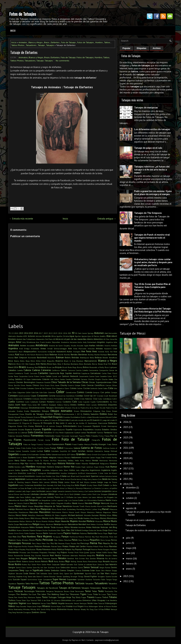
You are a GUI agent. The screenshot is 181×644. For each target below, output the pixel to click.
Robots (44, 561)
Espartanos (78, 430)
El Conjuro (53, 420)
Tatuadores (31, 45)
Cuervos (59, 402)
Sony (61, 573)
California (56, 370)
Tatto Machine (32, 583)
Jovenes (93, 482)
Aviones (101, 352)
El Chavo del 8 (27, 420)
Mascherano (23, 512)
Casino (92, 376)
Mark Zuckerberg (69, 509)
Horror (67, 467)
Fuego (53, 448)
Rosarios (114, 561)
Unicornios (66, 600)
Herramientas (14, 463)
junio (129, 543)
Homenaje (41, 467)
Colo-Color (43, 392)
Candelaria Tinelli (22, 373)
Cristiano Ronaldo (39, 399)
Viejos (39, 606)
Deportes (113, 405)
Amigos (12, 342)
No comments (62, 61)
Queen (87, 552)
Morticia (29, 521)
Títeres (11, 597)
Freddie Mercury (84, 444)
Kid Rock (58, 485)
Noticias (96, 527)
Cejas (29, 379)
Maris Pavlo (56, 509)
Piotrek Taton (56, 546)
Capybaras (85, 373)
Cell (52, 379)
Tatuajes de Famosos (70, 588)
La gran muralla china (55, 488)
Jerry (90, 479)
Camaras (71, 370)
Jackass (102, 476)
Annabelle (31, 346)
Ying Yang (12, 612)
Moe (92, 518)
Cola (111, 388)
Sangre (12, 567)
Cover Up (88, 396)
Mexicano (40, 515)
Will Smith (41, 609)
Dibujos (46, 411)
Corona (52, 396)
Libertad (43, 494)
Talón (103, 579)
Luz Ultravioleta (90, 500)
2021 (126, 448)
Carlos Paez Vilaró (109, 373)
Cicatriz (71, 385)
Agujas (84, 336)
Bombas (67, 364)
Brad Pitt (107, 364)
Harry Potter (20, 460)
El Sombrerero (91, 423)
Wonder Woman (74, 609)
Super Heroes (59, 579)
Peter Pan (46, 543)
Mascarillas (13, 512)
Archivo (157, 48)
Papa (105, 533)
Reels (18, 558)
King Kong (66, 485)
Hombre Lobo (20, 467)
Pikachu (106, 543)
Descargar (24, 408)
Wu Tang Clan (92, 609)
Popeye (79, 549)
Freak (74, 444)
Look (44, 497)
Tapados (21, 583)
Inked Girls (13, 473)
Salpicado (56, 564)
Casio (97, 376)
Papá (110, 533)
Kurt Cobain (104, 485)
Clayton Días (50, 388)
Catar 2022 (112, 376)
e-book (89, 417)
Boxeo (100, 364)
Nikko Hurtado (36, 527)
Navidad (82, 524)
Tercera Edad (69, 591)
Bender (105, 358)
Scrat (58, 567)
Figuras (82, 436)
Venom (77, 603)
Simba (47, 570)
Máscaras (113, 509)
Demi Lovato (91, 405)
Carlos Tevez (13, 376)
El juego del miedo (108, 420)
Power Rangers (104, 549)
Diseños (49, 414)
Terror (88, 591)
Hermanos (113, 460)
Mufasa (51, 521)
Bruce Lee (51, 367)
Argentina (13, 348)
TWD (39, 600)
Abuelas (20, 336)
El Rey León (59, 423)
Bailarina (40, 355)
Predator (114, 549)
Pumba (71, 552)
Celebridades (36, 379)
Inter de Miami (111, 473)
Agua (72, 336)
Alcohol (19, 339)
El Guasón (95, 420)
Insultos (64, 473)
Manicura (105, 503)
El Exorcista (63, 420)
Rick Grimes (80, 558)
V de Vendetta (111, 600)
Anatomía (65, 342)
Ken (44, 485)
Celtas (56, 379)
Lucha (54, 500)
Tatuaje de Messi (133, 333)
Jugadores (13, 485)
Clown (67, 388)
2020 (126, 453)
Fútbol (60, 448)
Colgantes (21, 392)
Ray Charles (36, 555)
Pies (100, 543)
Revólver (71, 558)
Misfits (52, 518)
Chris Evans (45, 385)
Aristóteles (35, 349)
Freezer (11, 448)
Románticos (93, 561)
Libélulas (35, 494)
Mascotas (34, 512)
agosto (130, 508)
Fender (58, 436)
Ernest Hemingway (109, 426)
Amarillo (114, 339)
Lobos (28, 497)
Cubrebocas (107, 399)
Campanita (104, 370)
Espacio (29, 429)
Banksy (91, 355)
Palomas (83, 533)
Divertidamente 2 (69, 414)
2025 (126, 427)
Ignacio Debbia (14, 470)
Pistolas (90, 546)
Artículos (91, 349)
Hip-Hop (47, 463)
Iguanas (25, 470)
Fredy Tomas (112, 444)
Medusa (99, 512)
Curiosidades (103, 402)
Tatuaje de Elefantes (24, 52)
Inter (101, 473)
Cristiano (27, 399)
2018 (126, 463)
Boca (49, 364)
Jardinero (30, 479)
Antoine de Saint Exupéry (59, 346)
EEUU (11, 420)
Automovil (61, 351)
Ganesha (26, 451)
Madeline (101, 500)
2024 (60, 333)
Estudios (48, 432)
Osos (110, 530)
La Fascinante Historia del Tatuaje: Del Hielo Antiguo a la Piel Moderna (153, 310)
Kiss (72, 485)
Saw (45, 567)
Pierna (93, 543)
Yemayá (114, 609)
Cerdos (62, 379)
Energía (59, 426)
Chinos (36, 385)
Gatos (47, 451)
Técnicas (19, 591)
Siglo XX (28, 570)
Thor (67, 594)
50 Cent (78, 333)
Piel (78, 543)
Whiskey (26, 609)
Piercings (85, 543)
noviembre (131, 493)
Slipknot (12, 573)
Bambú (67, 355)
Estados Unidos (110, 429)
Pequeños (95, 540)
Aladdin (103, 336)
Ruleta (24, 564)
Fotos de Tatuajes (23, 14)
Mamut (81, 503)
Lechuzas (41, 491)
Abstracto (12, 336)
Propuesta (43, 552)
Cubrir (115, 399)
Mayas (83, 512)
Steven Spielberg (63, 576)
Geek (74, 451)
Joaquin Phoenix (31, 482)
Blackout (80, 361)
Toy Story (76, 597)
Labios (11, 491)
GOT (69, 454)
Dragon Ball (46, 417)
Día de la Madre (79, 408)
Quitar (93, 552)
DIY (78, 414)
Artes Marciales (80, 349)
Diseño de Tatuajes (35, 414)
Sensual (95, 567)
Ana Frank (40, 342)
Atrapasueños (30, 351)
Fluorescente (30, 440)
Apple (86, 346)
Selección (65, 567)
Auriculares (42, 352)
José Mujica (85, 482)
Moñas (22, 521)
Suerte (108, 576)
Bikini (33, 361)
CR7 (95, 396)
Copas (33, 396)
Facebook (91, 432)
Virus (86, 606)
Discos (22, 414)
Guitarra (12, 457)
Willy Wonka (51, 609)
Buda (70, 367)
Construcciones (24, 396)
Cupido (93, 402)
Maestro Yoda (36, 503)
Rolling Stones (76, 561)
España (69, 429)
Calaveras (46, 370)
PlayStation (31, 549)
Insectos (22, 473)
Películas (48, 540)
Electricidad (103, 423)
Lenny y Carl (83, 491)
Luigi (65, 500)
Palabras (75, 533)
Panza (100, 533)
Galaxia (77, 448)
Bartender (32, 358)
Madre (108, 500)
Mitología (59, 518)
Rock (51, 561)
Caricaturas (96, 373)
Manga (97, 503)
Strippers (101, 576)
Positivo (94, 549)
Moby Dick (73, 518)
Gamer (18, 451)
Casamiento (84, 376)
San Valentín (111, 564)
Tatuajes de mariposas (146, 108)
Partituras (74, 537)
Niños (67, 527)
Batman (60, 357)
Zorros (43, 612)
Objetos (32, 530)
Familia (100, 433)
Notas (89, 527)
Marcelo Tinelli (78, 506)
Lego (55, 491)
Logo (33, 497)
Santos (29, 567)
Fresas (18, 448)
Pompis (68, 549)
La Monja (69, 488)
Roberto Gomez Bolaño (31, 561)
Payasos (12, 540)
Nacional (24, 524)
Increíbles (46, 470)
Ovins (16, 533)
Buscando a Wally (97, 367)
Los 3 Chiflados (67, 497)
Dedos (73, 405)
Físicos (107, 436)
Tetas (94, 591)
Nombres (82, 527)
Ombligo (85, 530)
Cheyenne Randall (43, 382)
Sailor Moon (46, 564)
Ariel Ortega (24, 349)
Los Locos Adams (81, 497)
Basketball (42, 357)
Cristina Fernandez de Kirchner (60, 399)
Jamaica (108, 476)
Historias (70, 463)
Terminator (80, 591)
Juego (100, 482)
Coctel (100, 388)
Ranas (110, 552)
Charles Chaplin (95, 379)
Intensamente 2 (92, 473)
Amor (19, 342)
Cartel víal (57, 376)
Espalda (47, 429)
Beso (11, 361)
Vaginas (22, 603)
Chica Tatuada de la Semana (66, 382)
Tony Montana (29, 597)
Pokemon (47, 549)
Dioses (115, 411)
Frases (68, 444)
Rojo (68, 561)
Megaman (107, 512)
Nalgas (36, 524)
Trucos (19, 600)
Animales (23, 42)
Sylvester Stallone (85, 579)
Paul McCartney (102, 537)
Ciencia (90, 385)
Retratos (62, 558)
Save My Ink (38, 567)
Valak (29, 603)
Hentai (95, 460)
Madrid (26, 503)
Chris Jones (55, 385)
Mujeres (74, 521)
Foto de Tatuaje (68, 42)
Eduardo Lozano (99, 417)
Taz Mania (113, 588)
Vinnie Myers (56, 606)
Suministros (32, 579)
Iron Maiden (47, 476)
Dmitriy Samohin (91, 414)
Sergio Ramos (105, 567)
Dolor (110, 414)
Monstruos (112, 518)
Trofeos (12, 600)
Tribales (113, 597)
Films (88, 436)
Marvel (105, 509)
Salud (63, 564)
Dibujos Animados (61, 411)
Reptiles (54, 558)
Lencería (61, 491)
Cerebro (69, 379)
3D (73, 333)
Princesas (35, 552)
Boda (55, 364)
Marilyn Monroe (16, 509)
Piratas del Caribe (78, 546)
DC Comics (43, 405)
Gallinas (106, 448)
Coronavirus (61, 396)
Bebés (68, 357)
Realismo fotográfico (87, 555)
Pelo (56, 540)
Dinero (77, 411)
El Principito (46, 423)
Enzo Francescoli (85, 426)
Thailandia (109, 591)
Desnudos (59, 408)
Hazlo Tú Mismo (42, 460)
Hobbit (78, 463)
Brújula (58, 367)
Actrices (39, 336)
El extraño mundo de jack (80, 420)
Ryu (29, 564)
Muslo (114, 521)
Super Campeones (45, 579)
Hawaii (30, 460)
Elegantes (12, 426)
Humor (114, 467)
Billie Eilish (41, 361)
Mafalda (47, 503)
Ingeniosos (95, 470)
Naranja (57, 524)
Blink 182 (21, 364)
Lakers (33, 491)
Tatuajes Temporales (91, 588)
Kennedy (50, 485)
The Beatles (22, 594)
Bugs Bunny (77, 367)
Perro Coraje (105, 540)
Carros (42, 376)
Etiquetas (142, 48)
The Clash (32, 594)
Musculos (99, 521)
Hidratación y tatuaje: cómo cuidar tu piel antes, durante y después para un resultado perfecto (153, 262)
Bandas (74, 354)
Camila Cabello (82, 370)
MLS (66, 518)
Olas (68, 530)
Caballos (12, 370)
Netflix (107, 524)
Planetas (113, 546)
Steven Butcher (50, 576)
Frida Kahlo (26, 448)
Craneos (100, 396)
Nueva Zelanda (23, 530)
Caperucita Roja (57, 373)
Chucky (64, 385)
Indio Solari (64, 470)
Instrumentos (53, 473)
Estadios (98, 430)
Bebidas (75, 357)
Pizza (106, 546)
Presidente (13, 552)
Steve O (39, 576)
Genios (90, 451)
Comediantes (71, 392)
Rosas (11, 564)
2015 (31, 333)
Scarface (51, 567)
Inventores (30, 476)
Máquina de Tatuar (53, 506)
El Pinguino (24, 423)
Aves (95, 351)
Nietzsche (25, 527)
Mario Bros (35, 509)
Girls (29, 454)
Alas (109, 336)
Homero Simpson (55, 467)
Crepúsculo (18, 399)
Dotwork (30, 417)
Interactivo (13, 476)
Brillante (42, 367)
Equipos (96, 426)
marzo (129, 559)
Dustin (83, 417)
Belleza (98, 357)
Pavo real (113, 537)
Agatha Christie (63, 336)
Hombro (99, 42)
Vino (64, 606)
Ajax (89, 336)
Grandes (81, 454)
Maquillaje (39, 506)
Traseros (98, 597)
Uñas (94, 600)
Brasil (114, 364)
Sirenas (78, 570)
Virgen (81, 606)
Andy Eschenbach (90, 342)
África (54, 336)
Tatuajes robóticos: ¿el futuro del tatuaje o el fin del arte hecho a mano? (152, 170)
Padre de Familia (56, 533)
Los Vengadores (44, 500)
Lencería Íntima (71, 491)
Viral (75, 606)
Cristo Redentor (86, 399)
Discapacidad (13, 414)
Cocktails (94, 388)
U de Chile (46, 600)
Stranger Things (77, 576)
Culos (80, 402)
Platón (11, 549)
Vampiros (36, 603)
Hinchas (33, 463)
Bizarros (59, 361)
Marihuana (112, 506)
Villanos (46, 606)
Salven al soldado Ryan (87, 564)
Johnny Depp (57, 482)
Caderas (36, 370)
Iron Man (56, 476)
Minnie (45, 518)
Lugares (60, 500)
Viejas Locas (32, 606)
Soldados (44, 573)
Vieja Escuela (21, 606)
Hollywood (94, 463)
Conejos (114, 392)
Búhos (86, 367)
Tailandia (97, 579)
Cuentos (20, 402)
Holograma (104, 463)
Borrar (95, 364)
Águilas (78, 336)
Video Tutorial (99, 603)
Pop (73, 549)
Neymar (114, 524)
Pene (80, 540)
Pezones (61, 543)
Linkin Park (91, 494)
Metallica (32, 515)
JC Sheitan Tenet (58, 479)
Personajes (15, 543)
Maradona (67, 506)
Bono (81, 364)
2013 (21, 333)
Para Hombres (29, 537)
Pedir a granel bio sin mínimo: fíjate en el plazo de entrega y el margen (153, 193)
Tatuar (105, 588)
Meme (115, 512)
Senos (87, 567)
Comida (89, 392)
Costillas (79, 396)
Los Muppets (109, 497)
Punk (76, 552)
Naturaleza (73, 524)
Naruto (64, 524)
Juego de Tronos (110, 482)
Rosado (106, 561)
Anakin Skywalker (53, 342)
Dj (81, 414)
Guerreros (112, 454)
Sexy (22, 570)
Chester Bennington (25, 382)
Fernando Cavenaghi (70, 436)
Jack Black (71, 476)
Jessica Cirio (97, 479)
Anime (23, 345)
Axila (107, 352)
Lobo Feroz (20, 497)
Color (60, 392)
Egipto (17, 420)
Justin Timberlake (26, 485)
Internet (21, 476)
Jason (45, 479)
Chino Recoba (26, 385)
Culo (75, 402)
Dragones (58, 417)
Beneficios (113, 358)
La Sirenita (96, 488)
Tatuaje (41, 45)
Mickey (103, 515)
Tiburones (75, 594)
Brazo (47, 42)
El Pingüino (35, 423)
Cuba (100, 399)
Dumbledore (75, 417)
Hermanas (103, 460)
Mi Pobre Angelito (59, 515)
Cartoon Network (70, 376)
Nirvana (74, 527)
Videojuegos (111, 603)
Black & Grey (70, 361)
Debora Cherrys (63, 405)
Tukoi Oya (26, 600)
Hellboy (71, 460)
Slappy (114, 570)
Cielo (83, 385)
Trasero (91, 597)
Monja (97, 518)
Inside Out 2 (32, 473)
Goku (48, 454)
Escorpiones (13, 430)
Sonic (50, 573)
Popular (126, 48)
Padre (46, 533)
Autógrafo (51, 352)
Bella (92, 358)
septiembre (132, 503)
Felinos (26, 436)
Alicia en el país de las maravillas (71, 339)
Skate (98, 570)
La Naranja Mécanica (82, 488)
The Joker (42, 594)
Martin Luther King (93, 509)
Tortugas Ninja (64, 597)
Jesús (105, 479)
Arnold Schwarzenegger (57, 349)
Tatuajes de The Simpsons (148, 213)
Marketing (81, 509)
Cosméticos (70, 396)
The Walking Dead (56, 594)
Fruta (34, 448)
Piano (68, 543)
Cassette (103, 376)
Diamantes (36, 411)
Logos (39, 497)
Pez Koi (54, 543)
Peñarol (86, 540)
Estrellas (39, 432)
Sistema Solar (88, 570)
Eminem (39, 426)
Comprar (96, 392)
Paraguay (57, 537)
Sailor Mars (36, 564)
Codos (105, 388)
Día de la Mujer (93, 408)
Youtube (20, 612)
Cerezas (76, 379)
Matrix (65, 512)
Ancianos (73, 342)
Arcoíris (107, 346)
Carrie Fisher (34, 376)
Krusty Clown (92, 485)
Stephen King (22, 576)
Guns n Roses (22, 457)
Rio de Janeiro (111, 558)
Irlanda (38, 476)
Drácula (37, 417)
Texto (101, 591)
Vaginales (13, 603)
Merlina (11, 515)
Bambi (61, 355)
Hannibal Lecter (88, 457)
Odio (59, 530)
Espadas (37, 429)
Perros (114, 540)
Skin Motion (106, 570)
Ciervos (108, 385)
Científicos (100, 385)
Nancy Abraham (47, 524)
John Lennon (44, 482)
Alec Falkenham (29, 339)
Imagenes (35, 470)
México (48, 515)
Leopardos (107, 491)
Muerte (44, 521)
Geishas (82, 451)
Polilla (54, 549)
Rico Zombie (91, 558)
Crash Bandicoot (110, 396)
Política (61, 549)
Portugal (87, 549)
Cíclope (77, 385)
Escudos (21, 430)
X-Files (101, 609)
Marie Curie (102, 506)
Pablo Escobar (30, 533)
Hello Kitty (79, 460)
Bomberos (75, 364)
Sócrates (19, 573)
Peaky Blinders (22, 540)
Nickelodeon (14, 527)
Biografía (51, 361)
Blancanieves (91, 361)
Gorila (64, 454)
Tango (115, 579)
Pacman (39, 533)
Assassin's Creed (111, 349)
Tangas (109, 579)
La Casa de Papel (25, 488)
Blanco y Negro (36, 42)
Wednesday (18, 609)
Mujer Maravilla (62, 521)
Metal (24, 515)
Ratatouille (18, 555)
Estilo (31, 432)
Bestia (17, 361)
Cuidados (67, 402)
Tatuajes (50, 45)
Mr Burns (37, 521)
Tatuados (113, 583)
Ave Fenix (86, 351)
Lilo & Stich (68, 494)
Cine (17, 388)
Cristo (77, 399)
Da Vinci (114, 402)
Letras (115, 491)
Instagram (42, 473)
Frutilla (40, 448)
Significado (38, 570)
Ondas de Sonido (95, 530)
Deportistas (14, 408)
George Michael (111, 451)
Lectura (49, 491)
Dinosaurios (86, 411)
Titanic (114, 594)
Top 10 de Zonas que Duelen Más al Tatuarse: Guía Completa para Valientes (152, 287)
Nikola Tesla (50, 527)
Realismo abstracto (70, 555)
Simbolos (55, 570)
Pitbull (96, 546)
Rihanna (100, 558)
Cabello (20, 370)
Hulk (107, 467)
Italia (64, 476)
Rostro (18, 564)
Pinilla (24, 546)
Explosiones (69, 433)
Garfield (40, 451)
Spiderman (79, 573)
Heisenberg (62, 460)
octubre (130, 498)
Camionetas (94, 370)
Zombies (35, 612)
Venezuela (69, 603)
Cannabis (34, 373)
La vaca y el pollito (109, 488)
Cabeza (27, 370)
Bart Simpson (21, 357)
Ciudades (30, 388)
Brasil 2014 (13, 367)
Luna (81, 500)
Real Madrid (56, 555)
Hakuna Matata (64, 457)
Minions (38, 518)
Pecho (39, 540)
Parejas (65, 537)
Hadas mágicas (49, 457)
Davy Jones (32, 405)
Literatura (113, 494)
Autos (69, 351)
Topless (39, 597)
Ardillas (114, 346)
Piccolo (73, 543)
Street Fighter (91, 576)
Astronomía (13, 352)
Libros (51, 494)
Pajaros (67, 533)
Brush (65, 367)
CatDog (11, 379)
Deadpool (52, 405)
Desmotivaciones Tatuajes (41, 408)
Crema (11, 399)
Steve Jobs (32, 576)
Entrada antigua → (107, 219)
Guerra (104, 454)
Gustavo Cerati (35, 457)
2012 (126, 581)
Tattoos (80, 583)
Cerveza (84, 379)
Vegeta (61, 603)
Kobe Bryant (80, 485)
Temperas (50, 591)
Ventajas (83, 603)
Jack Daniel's (81, 476)
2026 (65, 333)
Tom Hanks (19, 597)
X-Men (107, 609)
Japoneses (20, 479)
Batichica (51, 358)
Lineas (77, 494)
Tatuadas (89, 583)
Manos (18, 506)
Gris (99, 454)
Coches (80, 388)
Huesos (78, 467)
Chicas (85, 382)
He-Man (53, 460)
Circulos (23, 388)
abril (128, 553)
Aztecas (11, 355)
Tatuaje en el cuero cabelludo (140, 520)
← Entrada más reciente (21, 219)
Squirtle (88, 573)
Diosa (108, 411)
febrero (130, 564)
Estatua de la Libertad (18, 433)
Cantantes (43, 373)
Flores (18, 440)
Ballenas (53, 354)
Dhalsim (68, 408)
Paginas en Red (78, 640)
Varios (54, 603)
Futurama (68, 448)
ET (54, 433)
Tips (109, 594)
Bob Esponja (30, 364)
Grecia (89, 454)
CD (25, 379)
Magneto (60, 503)
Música (107, 521)
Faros (115, 433)
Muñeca (90, 521)
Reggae (24, 558)
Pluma (39, 549)
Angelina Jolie (111, 342)
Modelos (86, 518)
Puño (81, 552)
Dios (103, 411)
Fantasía (108, 432)
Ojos (63, 530)
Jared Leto (38, 479)
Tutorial (34, 600)
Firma (101, 436)
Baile (47, 355)
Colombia (52, 392)
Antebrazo (42, 345)
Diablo (27, 411)
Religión (33, 558)
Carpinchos (23, 376)
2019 (46, 333)
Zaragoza (27, 612)
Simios (63, 570)
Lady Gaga (26, 491)
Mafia (53, 503)
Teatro (11, 591)
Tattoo (107, 42)
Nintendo (60, 527)
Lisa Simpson (102, 494)
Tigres (83, 594)
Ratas (11, 555)
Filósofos (95, 436)
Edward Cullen (111, 417)
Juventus (38, 485)
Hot (73, 467)
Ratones (27, 555)
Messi (18, 515)
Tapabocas (12, 584)
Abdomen (99, 333)
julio (128, 538)
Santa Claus (21, 567)
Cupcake (86, 402)
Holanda (85, 463)
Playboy (22, 549)
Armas (43, 348)
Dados (11, 405)
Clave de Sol (40, 388)
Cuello (12, 402)
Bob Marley (41, 364)
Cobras (73, 388)
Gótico (73, 454)
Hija (22, 463)
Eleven (20, 426)
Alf (54, 339)
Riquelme (12, 561)
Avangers (77, 352)
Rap (115, 552)
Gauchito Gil (65, 451)
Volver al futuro (105, 606)
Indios (72, 470)
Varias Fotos (46, 603)
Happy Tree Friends (103, 457)
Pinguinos (17, 546)
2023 (55, 333)
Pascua (81, 537)
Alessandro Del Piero (44, 339)
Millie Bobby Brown (22, 518)
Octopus (39, 530)
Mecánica (91, 512)
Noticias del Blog (109, 527)
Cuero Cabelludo (31, 402)
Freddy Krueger (99, 444)
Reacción (46, 555)
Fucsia (47, 448)
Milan (109, 515)
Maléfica (68, 503)
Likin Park (59, 494)
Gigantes (14, 454)
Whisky (33, 609)
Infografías (85, 470)
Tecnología (29, 591)
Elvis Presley (29, 426)
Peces (32, 540)
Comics (81, 392)
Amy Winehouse (29, 342)
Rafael (99, 552)
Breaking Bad (32, 367)
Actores (32, 336)
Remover (47, 558)
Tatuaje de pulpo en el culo (148, 148)
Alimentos (98, 339)
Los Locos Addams (96, 497)
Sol (38, 573)
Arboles (100, 345)
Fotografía (96, 440)
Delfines (81, 405)
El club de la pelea (41, 420)
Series (114, 567)
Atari (21, 352)
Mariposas (46, 509)
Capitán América (73, 373)
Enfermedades (70, 426)
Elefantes (55, 42)
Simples (71, 570)
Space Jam (68, 573)
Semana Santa (77, 567)
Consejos (13, 396)
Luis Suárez (73, 500)
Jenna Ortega (82, 479)
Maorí (25, 506)
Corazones (43, 396)
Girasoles (23, 454)
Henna (88, 460)
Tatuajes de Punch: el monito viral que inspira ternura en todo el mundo (152, 238)
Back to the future (28, 355)
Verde (90, 603)
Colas (14, 392)
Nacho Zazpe (14, 524)
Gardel (33, 451)
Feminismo (50, 436)
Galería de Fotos (91, 448)
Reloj (40, 558)
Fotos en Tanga (30, 444)
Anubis (74, 346)
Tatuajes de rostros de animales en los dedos (148, 530)
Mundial (82, 521)
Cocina (86, 388)
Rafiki (105, 552)
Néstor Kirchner (97, 524)
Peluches (68, 540)
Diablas (20, 411)
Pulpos (64, 552)
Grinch (95, 454)
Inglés (114, 470)
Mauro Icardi (74, 512)
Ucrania (57, 600)
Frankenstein (58, 444)
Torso (45, 597)
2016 (36, 333)
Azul (17, 354)
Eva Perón (60, 433)
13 (13, 333)
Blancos (12, 364)
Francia (40, 444)
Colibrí (28, 392)
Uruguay (101, 600)
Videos (12, 606)
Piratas (65, 546)
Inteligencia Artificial (76, 473)
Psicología (52, 552)
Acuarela (46, 336)
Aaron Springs (88, 333)
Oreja (105, 530)
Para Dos (17, 537)
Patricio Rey (90, 537)
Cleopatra (60, 388)
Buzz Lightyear (111, 367)
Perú (34, 543)
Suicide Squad (20, 579)
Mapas (31, 506)
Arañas (92, 345)
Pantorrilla (92, 533)
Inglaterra (106, 470)
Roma (85, 561)
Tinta (95, 594)
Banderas (83, 354)
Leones (98, 491)
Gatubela (55, 451)
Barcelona (112, 354)
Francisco (47, 444)
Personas (27, 543)
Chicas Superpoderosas (100, 382)
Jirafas (11, 482)
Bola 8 (60, 364)
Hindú (39, 463)
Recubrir (108, 555)
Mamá (75, 503)
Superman (72, 579)
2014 (26, 333)
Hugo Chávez (99, 467)
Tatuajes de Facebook (48, 588)
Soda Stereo (29, 573)
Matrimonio (56, 512)
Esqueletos (88, 429)
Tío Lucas (102, 594)
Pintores (38, 546)
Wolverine (62, 609)
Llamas (11, 497)
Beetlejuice (84, 358)
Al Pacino (95, 336)
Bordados (88, 364)
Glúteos (43, 454)
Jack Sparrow (92, 476)
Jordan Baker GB (72, 482)
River (19, 561)
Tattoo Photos (18, 45)
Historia (61, 463)
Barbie (97, 355)
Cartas (49, 376)
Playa (16, 549)
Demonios (103, 405)
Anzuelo (80, 346)
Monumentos (14, 521)
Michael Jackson (76, 515)
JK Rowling (19, 482)
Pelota (61, 540)
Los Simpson (32, 500)
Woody (83, 609)
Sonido (56, 573)
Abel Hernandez (111, 333)
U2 (52, 600)
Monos (103, 518)
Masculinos (45, 512)
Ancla (80, 342)
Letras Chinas (14, 494)
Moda (80, 518)
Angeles (101, 342)
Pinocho (31, 546)
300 (69, 333)
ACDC (25, 336)
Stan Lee (96, 573)
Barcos (11, 358)
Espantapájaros (59, 430)
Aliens (90, 339)
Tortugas (53, 597)
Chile (115, 382)
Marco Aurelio (91, 506)
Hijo (27, 463)
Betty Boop (25, 361)
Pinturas (47, 546)
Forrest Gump (44, 440)
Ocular (45, 530)
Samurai (101, 564)
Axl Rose (114, 352)
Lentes (91, 491)
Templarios (59, 591)
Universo (87, 600)
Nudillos (12, 530)
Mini (33, 518)
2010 (16, 333)
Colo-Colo (35, 392)
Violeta (69, 606)
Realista (100, 555)
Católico (19, 379)
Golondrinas (56, 454)
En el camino (49, 426)
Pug (58, 552)
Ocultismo (52, 530)
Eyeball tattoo (80, 433)
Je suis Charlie (71, 479)
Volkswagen (93, 606)
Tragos (84, 597)
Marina (26, 509)
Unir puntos (77, 600)
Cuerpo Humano (47, 402)
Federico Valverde (15, 436)
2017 (41, 333)
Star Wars (105, 573)
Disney (57, 414)
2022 (51, 333)
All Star (106, 339)
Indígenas (54, 470)
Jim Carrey (113, 479)
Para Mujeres (44, 536)
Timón (90, 594)
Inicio (13, 31)
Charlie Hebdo (107, 379)
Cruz (95, 399)
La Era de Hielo (39, 488)
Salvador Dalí (72, 564)
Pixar (101, 546)
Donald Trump (20, 417)
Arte (70, 348)
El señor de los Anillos (75, 423)
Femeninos (37, 436)
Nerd (88, 524)
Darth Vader (21, 405)
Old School (76, 530)
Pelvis (75, 540)
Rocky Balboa (59, 561)
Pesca (39, 543)
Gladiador (35, 454)
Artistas (99, 348)
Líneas (83, 494)
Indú (78, 470)
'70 (10, 333)
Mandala (89, 503)
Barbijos (104, 355)
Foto (55, 439)
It (61, 476)
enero (129, 569)
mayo (129, 548)
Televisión (40, 591)
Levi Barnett (25, 494)
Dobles (103, 414)
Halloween (76, 457)
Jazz (49, 479)
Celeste (46, 379)
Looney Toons (54, 497)
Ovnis (21, 533)
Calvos (64, 370)
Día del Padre (105, 408)
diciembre (131, 488)
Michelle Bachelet (91, 515)
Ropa (100, 561)
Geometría (99, 451)
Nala (30, 524)
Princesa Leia (25, 552)
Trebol (105, 597)
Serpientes (14, 570)
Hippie (54, 463)
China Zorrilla (14, 385)
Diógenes (97, 411)
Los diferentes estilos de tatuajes (152, 129)
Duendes (67, 417)
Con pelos (105, 392)
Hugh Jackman (87, 467)
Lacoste (18, 491)
